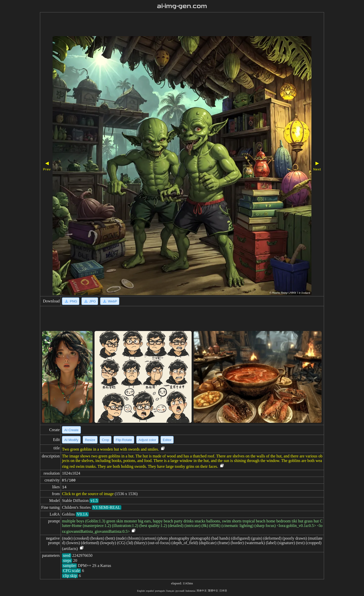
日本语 (223, 591)
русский (180, 591)
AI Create (71, 430)
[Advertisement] (168, 25)
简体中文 (202, 591)
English (141, 591)
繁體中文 (213, 591)
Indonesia (190, 591)
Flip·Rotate (124, 440)
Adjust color (147, 440)
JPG (90, 301)
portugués (160, 591)
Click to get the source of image (88, 494)
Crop (106, 440)
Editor (167, 440)
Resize (90, 440)
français (170, 591)
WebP (110, 301)
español (150, 591)
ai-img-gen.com (182, 6)
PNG (71, 301)
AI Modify (71, 440)
